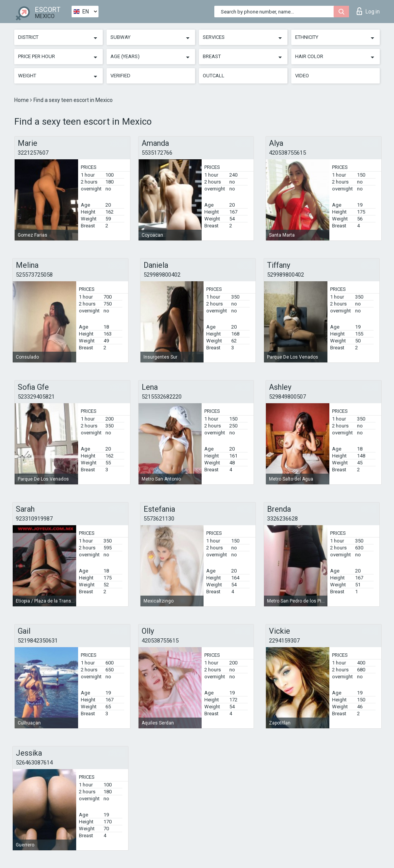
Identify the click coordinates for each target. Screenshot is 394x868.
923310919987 (34, 519)
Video (302, 76)
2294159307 (284, 641)
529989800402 (162, 275)
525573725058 (34, 275)
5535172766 (157, 153)
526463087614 (34, 763)
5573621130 (159, 519)
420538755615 (287, 153)
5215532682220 (162, 397)
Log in (368, 11)
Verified (120, 76)
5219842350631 (38, 641)
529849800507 (287, 397)
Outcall (214, 76)
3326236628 (282, 519)
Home (22, 100)
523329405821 (36, 397)
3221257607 (33, 153)
